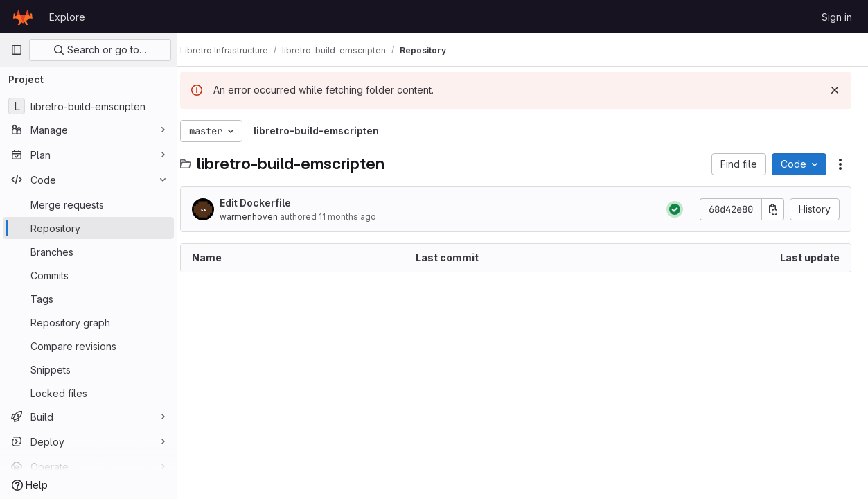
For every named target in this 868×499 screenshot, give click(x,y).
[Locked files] (88, 393)
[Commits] (88, 275)
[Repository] (88, 228)
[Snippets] (88, 369)
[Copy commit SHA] (773, 209)
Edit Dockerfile (269, 203)
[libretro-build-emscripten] (88, 106)
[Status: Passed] (675, 209)
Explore (67, 17)
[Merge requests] (88, 204)
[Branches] (88, 252)
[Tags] (88, 299)
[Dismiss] (835, 90)
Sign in (837, 17)
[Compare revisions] (88, 346)
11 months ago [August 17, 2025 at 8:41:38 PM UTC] (361, 217)
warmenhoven (263, 217)
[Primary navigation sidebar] (17, 50)
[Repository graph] (88, 322)
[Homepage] (23, 17)
